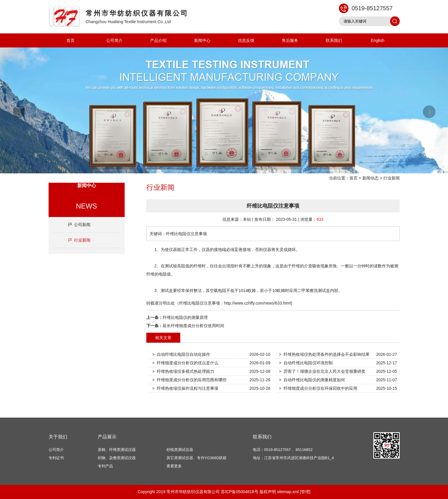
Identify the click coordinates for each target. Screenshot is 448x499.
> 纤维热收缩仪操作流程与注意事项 (185, 388)
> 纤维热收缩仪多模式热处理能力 (183, 371)
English (378, 40)
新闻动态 (370, 178)
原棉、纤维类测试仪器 (117, 450)
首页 (71, 40)
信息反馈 (246, 40)
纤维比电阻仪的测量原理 (185, 317)
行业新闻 (392, 178)
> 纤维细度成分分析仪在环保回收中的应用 (318, 388)
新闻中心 (202, 40)
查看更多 (174, 466)
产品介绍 (158, 40)
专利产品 (105, 466)
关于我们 (58, 437)
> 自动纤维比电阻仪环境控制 (306, 363)
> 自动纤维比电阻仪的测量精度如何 (312, 380)
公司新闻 (82, 225)
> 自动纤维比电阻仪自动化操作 (181, 354)
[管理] (305, 492)
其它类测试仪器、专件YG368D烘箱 (197, 458)
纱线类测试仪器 (180, 450)
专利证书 (56, 458)
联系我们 (334, 40)
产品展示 (107, 437)
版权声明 (268, 492)
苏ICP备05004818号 (240, 492)
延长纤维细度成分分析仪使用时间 (193, 326)
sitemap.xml (288, 492)
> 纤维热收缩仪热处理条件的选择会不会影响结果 (324, 354)
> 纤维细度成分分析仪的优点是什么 (185, 363)
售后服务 (290, 40)
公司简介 (114, 40)
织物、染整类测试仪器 (117, 458)
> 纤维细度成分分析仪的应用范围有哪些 (189, 380)
